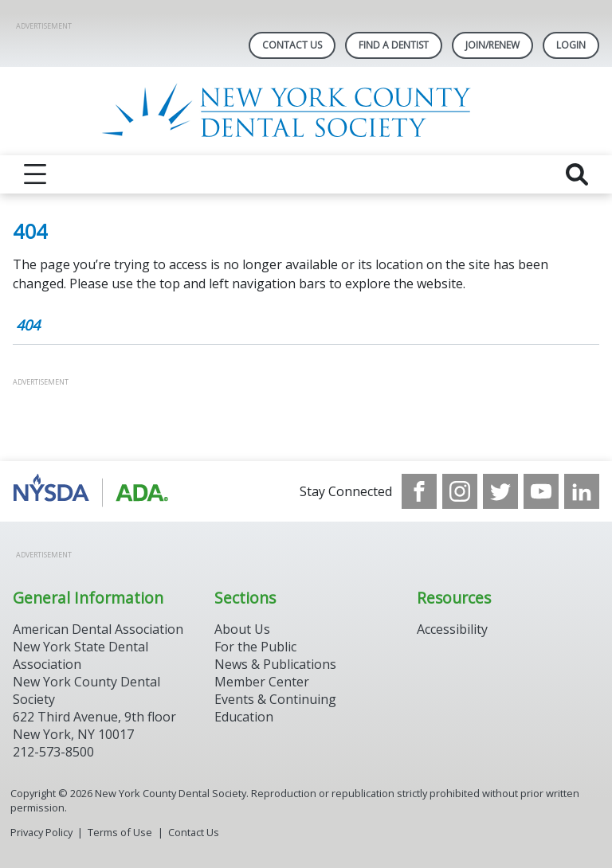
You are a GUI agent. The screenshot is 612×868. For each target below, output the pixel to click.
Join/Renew (492, 45)
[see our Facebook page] (419, 491)
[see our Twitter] (500, 491)
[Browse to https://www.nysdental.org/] (94, 491)
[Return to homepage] (306, 111)
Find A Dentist (394, 45)
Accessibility (452, 629)
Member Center (262, 682)
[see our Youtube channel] (541, 491)
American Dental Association (98, 629)
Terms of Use (120, 832)
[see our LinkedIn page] (582, 491)
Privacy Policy (41, 832)
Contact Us (292, 45)
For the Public (255, 647)
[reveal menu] (35, 174)
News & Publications (275, 664)
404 (28, 325)
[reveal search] (577, 174)
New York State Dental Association (80, 655)
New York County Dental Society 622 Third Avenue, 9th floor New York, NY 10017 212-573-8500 (94, 717)
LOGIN (571, 45)
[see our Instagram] (460, 491)
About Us (242, 629)
